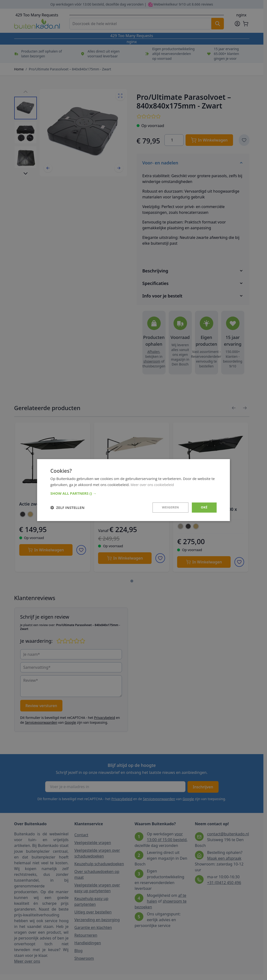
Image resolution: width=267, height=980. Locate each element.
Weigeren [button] (169, 507)
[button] (133, 493)
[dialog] (133, 490)
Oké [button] (204, 507)
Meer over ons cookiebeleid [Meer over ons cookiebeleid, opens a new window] (154, 484)
